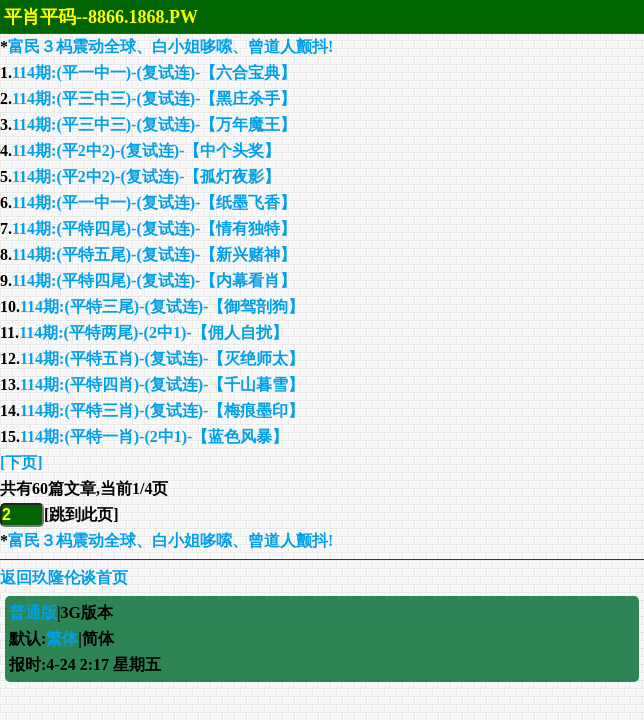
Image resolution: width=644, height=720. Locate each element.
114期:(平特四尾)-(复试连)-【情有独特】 (154, 228)
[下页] (21, 462)
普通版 (33, 612)
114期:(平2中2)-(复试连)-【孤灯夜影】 (146, 176)
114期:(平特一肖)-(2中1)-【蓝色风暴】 (154, 436)
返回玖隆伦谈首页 (64, 577)
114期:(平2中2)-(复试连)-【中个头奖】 (146, 150)
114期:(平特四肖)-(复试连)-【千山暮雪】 (162, 384)
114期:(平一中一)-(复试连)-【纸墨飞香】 (154, 202)
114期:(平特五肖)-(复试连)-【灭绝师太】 (162, 358)
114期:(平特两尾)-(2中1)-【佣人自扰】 (153, 332)
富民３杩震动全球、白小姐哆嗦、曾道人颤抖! (170, 46)
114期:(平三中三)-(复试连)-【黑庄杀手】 (154, 98)
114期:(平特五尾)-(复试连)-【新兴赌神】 (154, 254)
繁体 (62, 638)
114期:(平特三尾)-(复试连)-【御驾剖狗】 (162, 306)
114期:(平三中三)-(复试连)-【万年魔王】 (154, 124)
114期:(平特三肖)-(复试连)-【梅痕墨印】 (162, 410)
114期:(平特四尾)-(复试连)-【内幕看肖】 (154, 280)
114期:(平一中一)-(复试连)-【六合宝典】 (154, 72)
